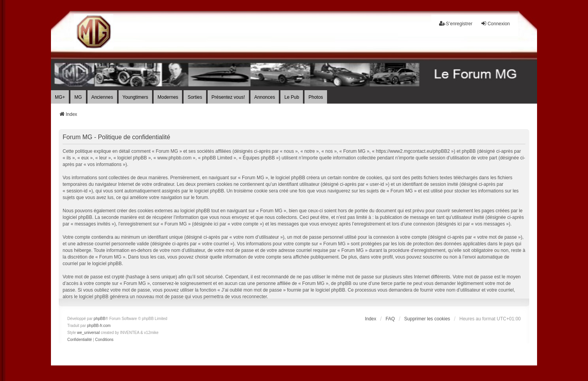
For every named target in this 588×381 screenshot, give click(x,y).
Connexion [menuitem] (495, 24)
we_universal (88, 333)
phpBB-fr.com (99, 326)
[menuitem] (80, 340)
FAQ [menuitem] (390, 319)
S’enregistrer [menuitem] (456, 24)
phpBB (100, 319)
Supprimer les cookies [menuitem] (427, 319)
